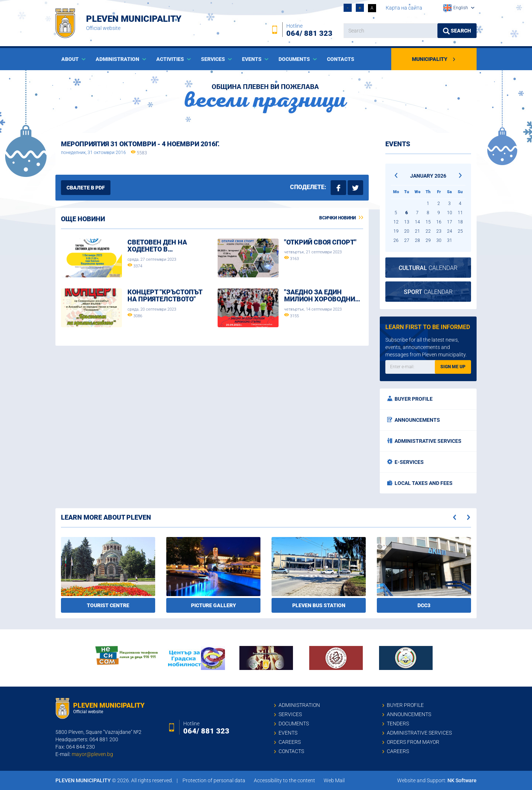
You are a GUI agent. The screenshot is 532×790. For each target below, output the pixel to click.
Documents (294, 724)
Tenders (398, 724)
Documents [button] (295, 59)
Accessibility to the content (284, 780)
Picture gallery (214, 605)
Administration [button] (118, 59)
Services (290, 714)
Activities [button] (171, 59)
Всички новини (341, 218)
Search (457, 31)
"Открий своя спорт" (320, 242)
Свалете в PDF (86, 188)
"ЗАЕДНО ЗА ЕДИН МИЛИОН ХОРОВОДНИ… (322, 296)
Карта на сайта (404, 8)
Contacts (341, 59)
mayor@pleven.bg (92, 754)
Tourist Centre (108, 605)
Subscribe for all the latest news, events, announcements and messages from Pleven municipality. (426, 347)
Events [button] (252, 59)
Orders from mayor (413, 742)
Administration (299, 705)
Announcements (414, 420)
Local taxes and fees (420, 483)
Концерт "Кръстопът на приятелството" (165, 296)
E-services (405, 462)
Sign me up (453, 367)
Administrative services (424, 441)
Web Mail (334, 780)
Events (288, 733)
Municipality (434, 59)
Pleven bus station (319, 605)
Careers (290, 742)
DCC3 (424, 605)
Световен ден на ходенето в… (157, 246)
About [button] (71, 59)
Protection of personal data (214, 780)
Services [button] (214, 59)
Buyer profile (410, 399)
